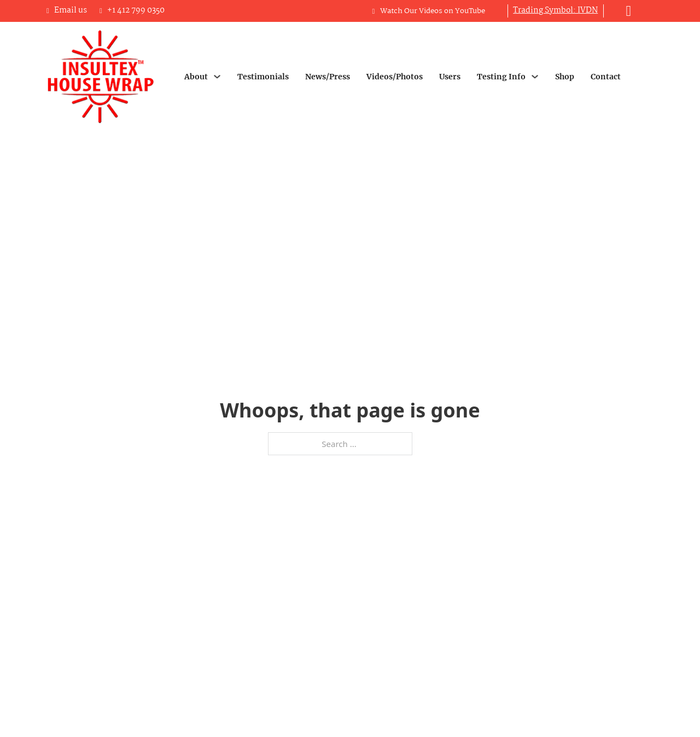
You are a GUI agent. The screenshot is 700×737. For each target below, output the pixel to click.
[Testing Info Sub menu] (535, 77)
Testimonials (263, 77)
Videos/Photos (395, 77)
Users (450, 77)
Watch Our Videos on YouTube (433, 11)
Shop (565, 77)
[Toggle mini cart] (629, 11)
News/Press (328, 77)
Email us (71, 10)
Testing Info (501, 77)
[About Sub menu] (217, 77)
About (196, 77)
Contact (606, 77)
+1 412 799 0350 (136, 10)
